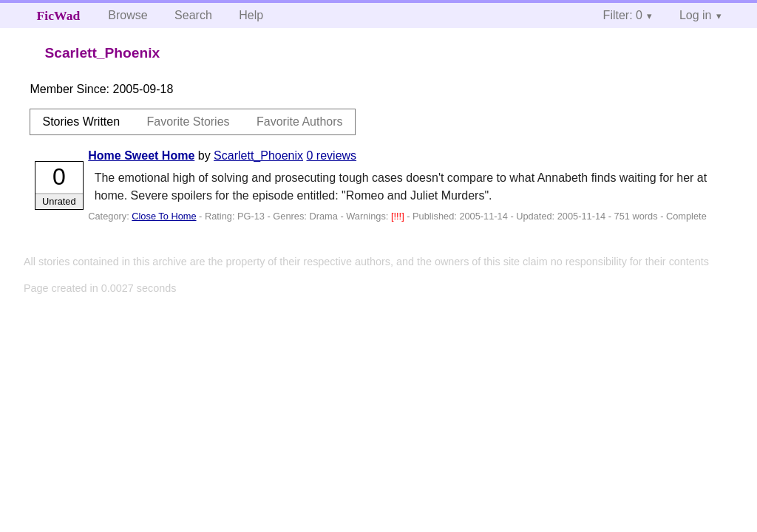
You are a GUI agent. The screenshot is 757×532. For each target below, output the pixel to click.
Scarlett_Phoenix (258, 156)
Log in (696, 15)
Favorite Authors (300, 122)
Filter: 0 (623, 15)
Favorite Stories (189, 122)
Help (251, 15)
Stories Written (81, 122)
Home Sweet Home (141, 156)
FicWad (59, 16)
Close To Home (164, 216)
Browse (128, 15)
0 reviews (332, 156)
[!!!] (399, 216)
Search (193, 15)
